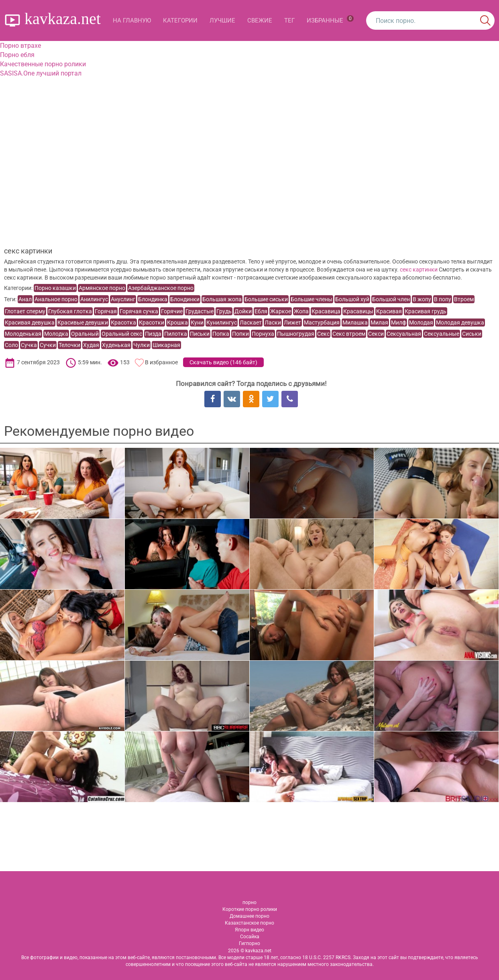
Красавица (326, 311)
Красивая (389, 311)
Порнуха (263, 334)
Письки (200, 334)
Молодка (56, 334)
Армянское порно (102, 288)
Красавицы (358, 311)
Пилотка (176, 334)
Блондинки (185, 299)
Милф (399, 323)
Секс (323, 334)
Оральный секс (122, 334)
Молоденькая (23, 334)
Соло (11, 345)
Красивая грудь (426, 311)
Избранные (330, 20)
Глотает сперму (25, 311)
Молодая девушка (460, 323)
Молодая (421, 323)
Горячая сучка (139, 311)
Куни (197, 323)
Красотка (123, 323)
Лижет (292, 323)
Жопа (301, 311)
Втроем (464, 299)
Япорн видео (249, 930)
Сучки (48, 345)
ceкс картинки (419, 269)
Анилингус (94, 299)
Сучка (29, 345)
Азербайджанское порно (161, 288)
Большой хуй (352, 299)
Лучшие (222, 20)
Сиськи (472, 334)
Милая (379, 323)
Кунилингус (222, 323)
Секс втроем (349, 334)
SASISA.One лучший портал (41, 73)
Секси (376, 334)
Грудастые (200, 311)
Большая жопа (222, 299)
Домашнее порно (249, 916)
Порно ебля (17, 55)
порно (249, 902)
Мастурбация (322, 323)
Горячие (172, 311)
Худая (91, 345)
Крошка (177, 323)
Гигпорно (249, 943)
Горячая (106, 311)
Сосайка (250, 937)
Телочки (69, 345)
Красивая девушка (30, 323)
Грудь (224, 311)
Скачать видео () (223, 362)
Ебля (261, 311)
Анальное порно (56, 299)
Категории (180, 20)
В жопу (422, 299)
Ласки (273, 323)
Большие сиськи (266, 299)
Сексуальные (442, 334)
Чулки (142, 345)
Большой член (391, 299)
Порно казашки (55, 288)
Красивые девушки (83, 323)
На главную (132, 20)
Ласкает (251, 323)
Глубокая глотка (70, 311)
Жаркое (281, 311)
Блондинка (153, 299)
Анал (25, 299)
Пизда (153, 334)
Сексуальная (404, 334)
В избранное (161, 362)
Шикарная (166, 345)
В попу (443, 299)
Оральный (85, 334)
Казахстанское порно (249, 923)
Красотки (152, 323)
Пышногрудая (296, 334)
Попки (240, 334)
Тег (289, 20)
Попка (221, 334)
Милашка (355, 323)
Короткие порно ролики (250, 909)
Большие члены (312, 299)
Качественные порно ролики (43, 64)
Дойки (243, 311)
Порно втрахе (20, 46)
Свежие (260, 20)
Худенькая (116, 345)
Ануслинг (123, 299)
